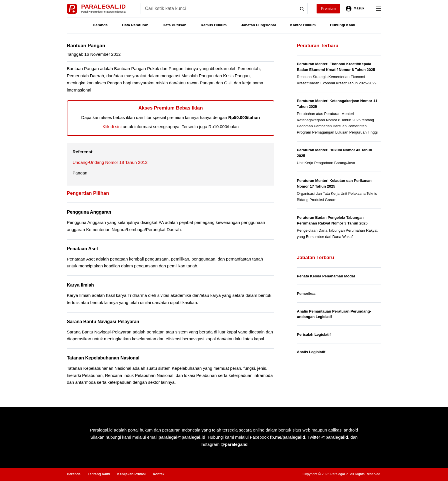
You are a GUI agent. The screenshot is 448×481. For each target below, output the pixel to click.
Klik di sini (112, 127)
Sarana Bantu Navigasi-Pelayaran (103, 322)
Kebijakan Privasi (131, 474)
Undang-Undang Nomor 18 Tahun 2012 (110, 162)
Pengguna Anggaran (89, 212)
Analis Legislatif (311, 352)
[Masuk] (355, 9)
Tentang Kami (99, 474)
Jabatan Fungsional (258, 25)
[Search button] (302, 9)
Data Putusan (174, 25)
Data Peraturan (135, 25)
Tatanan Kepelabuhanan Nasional (103, 358)
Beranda (100, 25)
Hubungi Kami (343, 25)
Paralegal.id (103, 6)
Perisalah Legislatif (314, 334)
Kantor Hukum (303, 25)
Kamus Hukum (214, 25)
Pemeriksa (306, 294)
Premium (328, 8)
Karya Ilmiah (80, 285)
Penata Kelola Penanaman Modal (326, 276)
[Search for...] (218, 9)
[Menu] (379, 9)
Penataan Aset (82, 249)
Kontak (159, 474)
